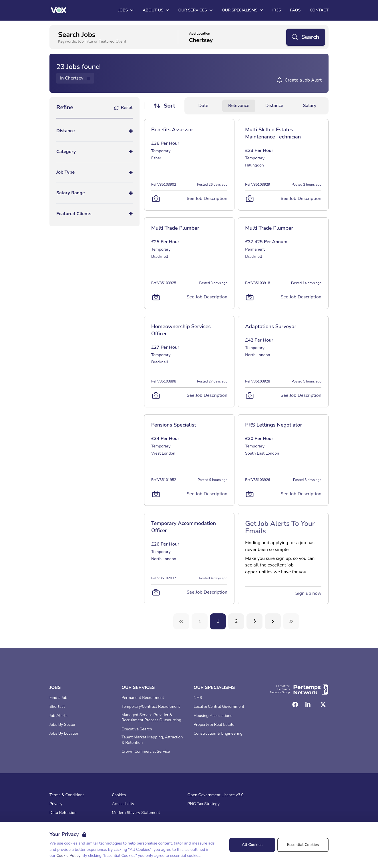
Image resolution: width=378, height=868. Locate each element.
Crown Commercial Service (146, 752)
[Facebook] (295, 705)
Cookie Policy (68, 856)
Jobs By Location (64, 734)
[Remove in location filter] (75, 78)
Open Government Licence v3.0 (216, 795)
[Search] (306, 37)
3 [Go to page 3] (255, 621)
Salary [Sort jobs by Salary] (310, 106)
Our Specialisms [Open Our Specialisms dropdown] (243, 10)
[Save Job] (156, 199)
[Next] (273, 621)
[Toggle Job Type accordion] (94, 172)
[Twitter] (323, 705)
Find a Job (58, 698)
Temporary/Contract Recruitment (151, 707)
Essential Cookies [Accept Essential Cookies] (303, 845)
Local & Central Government (219, 707)
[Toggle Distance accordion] (94, 131)
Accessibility (123, 804)
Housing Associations (213, 716)
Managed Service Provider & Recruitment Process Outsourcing (151, 718)
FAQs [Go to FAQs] (295, 10)
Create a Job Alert (303, 80)
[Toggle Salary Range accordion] (94, 193)
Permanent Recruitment (143, 698)
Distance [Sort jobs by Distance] (274, 106)
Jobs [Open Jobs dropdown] (126, 10)
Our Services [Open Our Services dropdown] (195, 10)
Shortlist (57, 707)
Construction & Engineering (218, 734)
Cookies (119, 795)
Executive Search (137, 729)
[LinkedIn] (308, 705)
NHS (198, 698)
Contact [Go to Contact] (319, 10)
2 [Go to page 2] (236, 621)
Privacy (56, 804)
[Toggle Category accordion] (94, 152)
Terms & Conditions (67, 795)
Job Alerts (58, 716)
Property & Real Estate (214, 725)
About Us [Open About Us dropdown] (156, 10)
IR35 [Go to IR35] (276, 10)
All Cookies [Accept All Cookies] (252, 845)
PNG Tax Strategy (204, 804)
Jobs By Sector (62, 725)
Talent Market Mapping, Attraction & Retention (152, 740)
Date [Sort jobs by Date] (203, 106)
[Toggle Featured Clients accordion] (94, 214)
